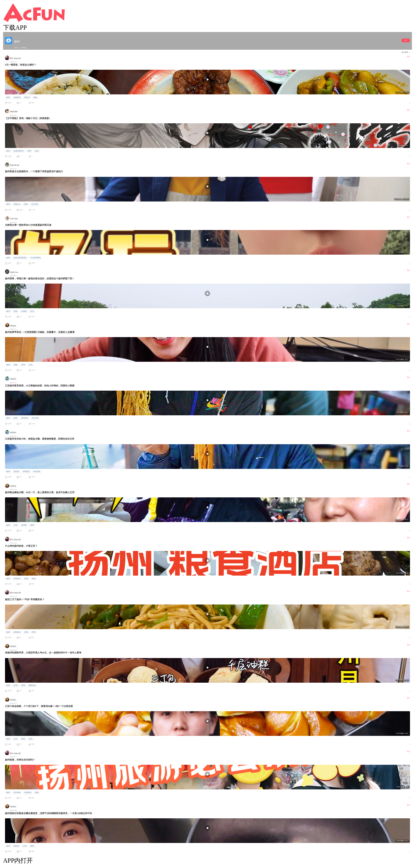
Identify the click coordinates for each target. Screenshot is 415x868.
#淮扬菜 (24, 311)
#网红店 (27, 97)
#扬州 (8, 97)
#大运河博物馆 (35, 258)
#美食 (15, 311)
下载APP (15, 28)
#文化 (32, 311)
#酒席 (32, 525)
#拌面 (26, 632)
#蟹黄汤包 (32, 685)
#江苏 (15, 685)
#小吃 (30, 365)
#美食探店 (17, 97)
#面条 (15, 418)
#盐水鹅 (16, 472)
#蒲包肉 (16, 846)
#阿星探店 (25, 418)
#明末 (29, 151)
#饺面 (15, 365)
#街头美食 (35, 418)
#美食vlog (17, 204)
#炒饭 (26, 579)
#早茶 (23, 365)
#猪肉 (32, 846)
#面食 (23, 739)
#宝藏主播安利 (19, 151)
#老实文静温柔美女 (20, 258)
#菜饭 (35, 97)
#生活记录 (35, 204)
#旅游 (26, 204)
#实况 (37, 151)
